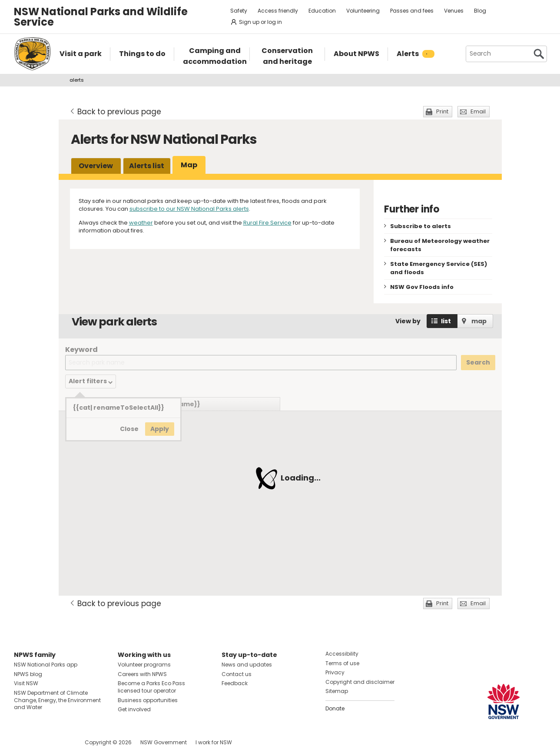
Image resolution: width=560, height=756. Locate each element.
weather (141, 223)
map (479, 321)
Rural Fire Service (267, 223)
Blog (480, 11)
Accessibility (342, 654)
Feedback (235, 683)
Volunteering (363, 11)
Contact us (237, 674)
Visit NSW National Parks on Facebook (22, 742)
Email (478, 111)
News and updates (247, 665)
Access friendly (278, 11)
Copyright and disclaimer (360, 682)
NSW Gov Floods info (422, 287)
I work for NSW (214, 742)
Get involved (134, 709)
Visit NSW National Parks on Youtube (59, 742)
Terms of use (342, 663)
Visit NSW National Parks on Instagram (41, 742)
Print (442, 111)
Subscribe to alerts (421, 226)
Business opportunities (148, 700)
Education (322, 11)
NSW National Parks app (46, 665)
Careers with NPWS (142, 674)
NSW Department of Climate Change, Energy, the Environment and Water (57, 700)
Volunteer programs (144, 665)
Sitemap (337, 691)
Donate (335, 708)
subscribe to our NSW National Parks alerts (189, 209)
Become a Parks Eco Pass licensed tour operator (151, 687)
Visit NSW (26, 683)
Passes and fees (412, 11)
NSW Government (164, 742)
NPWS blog (28, 674)
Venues (454, 11)
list (446, 321)
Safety (239, 11)
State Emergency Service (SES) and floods (439, 268)
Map (189, 165)
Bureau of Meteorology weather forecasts (440, 245)
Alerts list (147, 166)
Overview (96, 166)
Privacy (335, 672)
